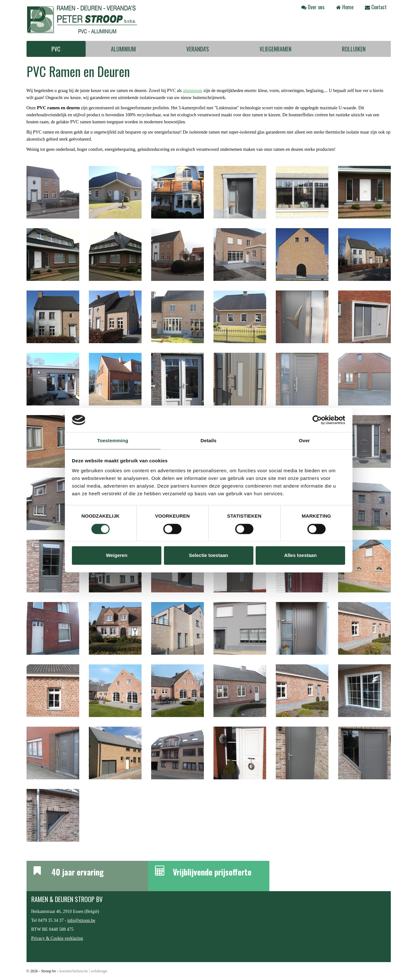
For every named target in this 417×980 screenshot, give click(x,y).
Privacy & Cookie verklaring (57, 938)
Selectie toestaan (208, 556)
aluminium (193, 91)
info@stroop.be (81, 920)
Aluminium (123, 49)
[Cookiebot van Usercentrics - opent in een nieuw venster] (317, 420)
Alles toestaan (300, 556)
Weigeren (116, 556)
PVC (56, 49)
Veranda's (198, 49)
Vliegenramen (275, 49)
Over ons (313, 7)
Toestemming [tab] (113, 441)
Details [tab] (209, 441)
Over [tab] (304, 441)
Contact (376, 7)
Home (345, 7)
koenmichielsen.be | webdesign (83, 971)
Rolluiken (354, 49)
